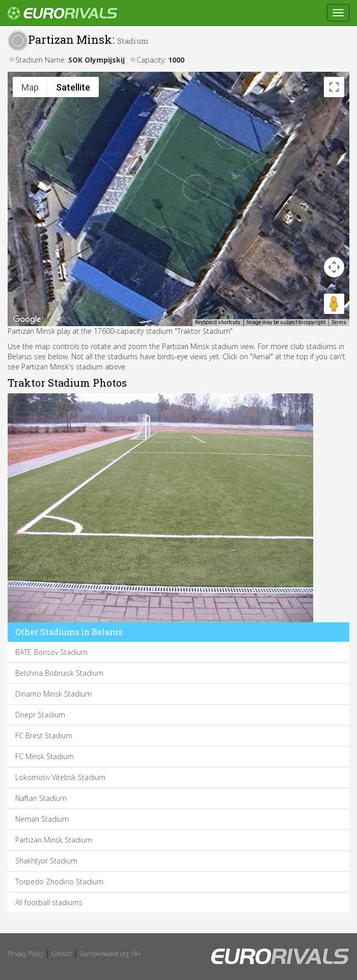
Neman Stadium (42, 819)
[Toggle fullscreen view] (334, 87)
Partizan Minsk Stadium (54, 840)
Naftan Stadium (41, 798)
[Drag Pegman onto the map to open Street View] (334, 304)
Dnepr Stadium (40, 715)
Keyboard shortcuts (218, 322)
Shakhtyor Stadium (46, 861)
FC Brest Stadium (44, 736)
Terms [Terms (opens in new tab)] (339, 322)
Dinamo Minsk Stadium (53, 694)
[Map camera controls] (334, 267)
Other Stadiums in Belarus (69, 632)
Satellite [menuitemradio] (73, 87)
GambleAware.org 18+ (110, 954)
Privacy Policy (26, 954)
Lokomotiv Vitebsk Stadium (60, 777)
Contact (62, 954)
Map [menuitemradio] (30, 87)
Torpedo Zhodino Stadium (59, 882)
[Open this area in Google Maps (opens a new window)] (27, 320)
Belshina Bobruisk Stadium (59, 673)
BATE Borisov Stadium (51, 652)
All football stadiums (49, 902)
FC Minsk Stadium (45, 756)
